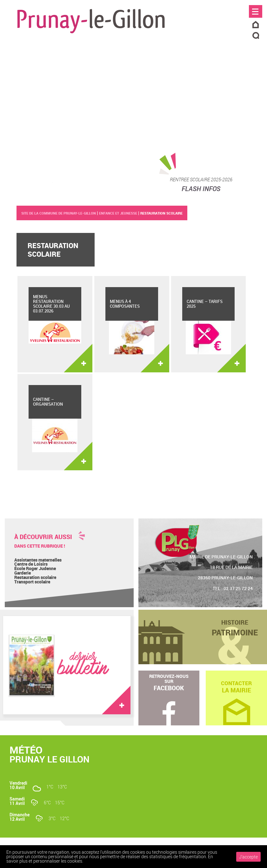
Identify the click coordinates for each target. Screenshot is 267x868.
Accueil (256, 25)
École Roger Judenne (35, 568)
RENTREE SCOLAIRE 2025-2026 (201, 179)
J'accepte (248, 857)
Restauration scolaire (35, 577)
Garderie (23, 573)
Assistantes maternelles (38, 560)
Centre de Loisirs (31, 564)
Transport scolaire (32, 582)
